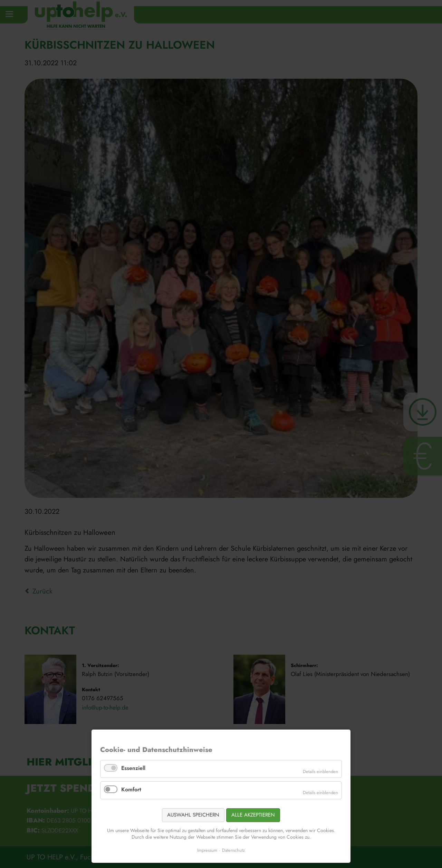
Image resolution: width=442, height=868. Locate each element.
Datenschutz (233, 850)
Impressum (207, 850)
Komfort (131, 789)
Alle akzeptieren (253, 815)
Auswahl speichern (193, 815)
